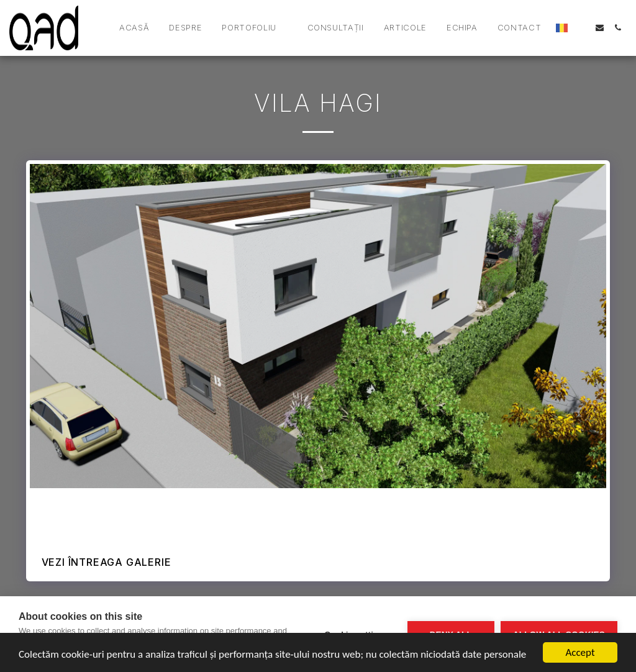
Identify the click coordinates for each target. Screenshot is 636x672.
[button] (254, 28)
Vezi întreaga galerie (107, 562)
